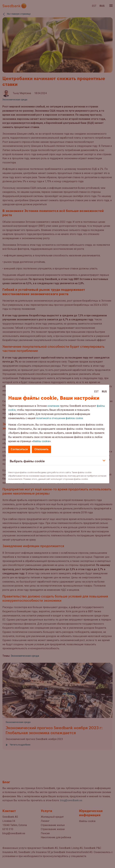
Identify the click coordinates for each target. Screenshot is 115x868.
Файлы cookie (41, 441)
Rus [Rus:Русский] (104, 392)
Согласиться (19, 449)
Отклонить (41, 449)
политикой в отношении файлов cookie (60, 418)
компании (53, 406)
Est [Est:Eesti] (96, 392)
